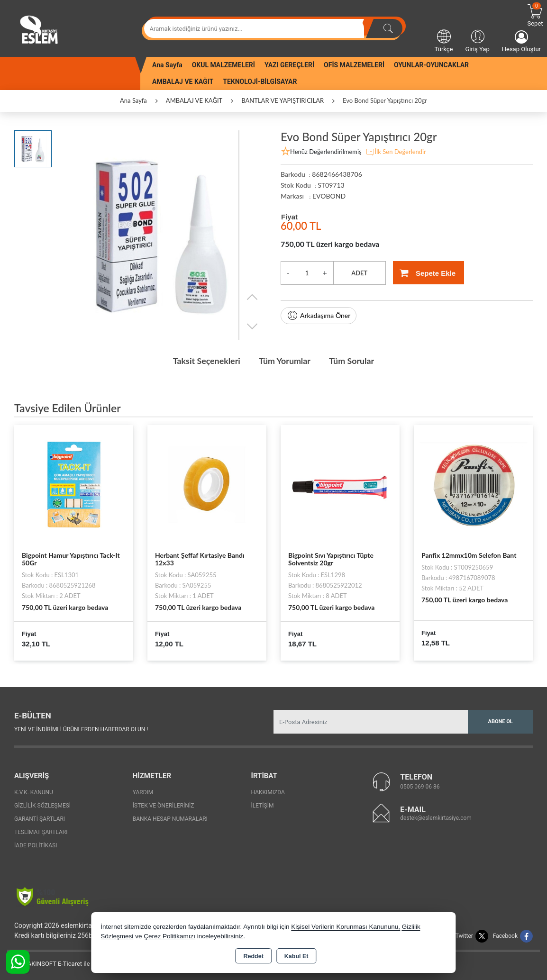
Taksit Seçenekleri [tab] (205, 361)
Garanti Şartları (40, 819)
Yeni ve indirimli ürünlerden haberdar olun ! (81, 729)
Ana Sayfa (167, 65)
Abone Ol (501, 721)
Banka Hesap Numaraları (170, 819)
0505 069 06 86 (420, 786)
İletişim (263, 806)
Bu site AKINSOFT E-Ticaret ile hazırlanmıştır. (68, 964)
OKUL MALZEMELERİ (223, 65)
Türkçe (444, 40)
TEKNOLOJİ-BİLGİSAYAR (260, 82)
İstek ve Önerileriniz (164, 806)
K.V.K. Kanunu (34, 792)
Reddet (253, 956)
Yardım (143, 792)
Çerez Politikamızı (169, 936)
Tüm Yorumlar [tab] (285, 361)
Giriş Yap (477, 40)
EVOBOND (329, 196)
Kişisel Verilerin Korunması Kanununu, (346, 927)
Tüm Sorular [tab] (353, 361)
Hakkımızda (268, 792)
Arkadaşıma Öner (319, 316)
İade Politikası (36, 845)
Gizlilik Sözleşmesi (42, 806)
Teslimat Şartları (41, 832)
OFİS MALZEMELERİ (354, 65)
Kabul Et (296, 956)
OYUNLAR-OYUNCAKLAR (431, 65)
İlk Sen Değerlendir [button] (396, 152)
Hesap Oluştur (521, 41)
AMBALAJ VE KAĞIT (183, 82)
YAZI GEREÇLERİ (289, 65)
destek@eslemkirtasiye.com (436, 817)
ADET (359, 273)
